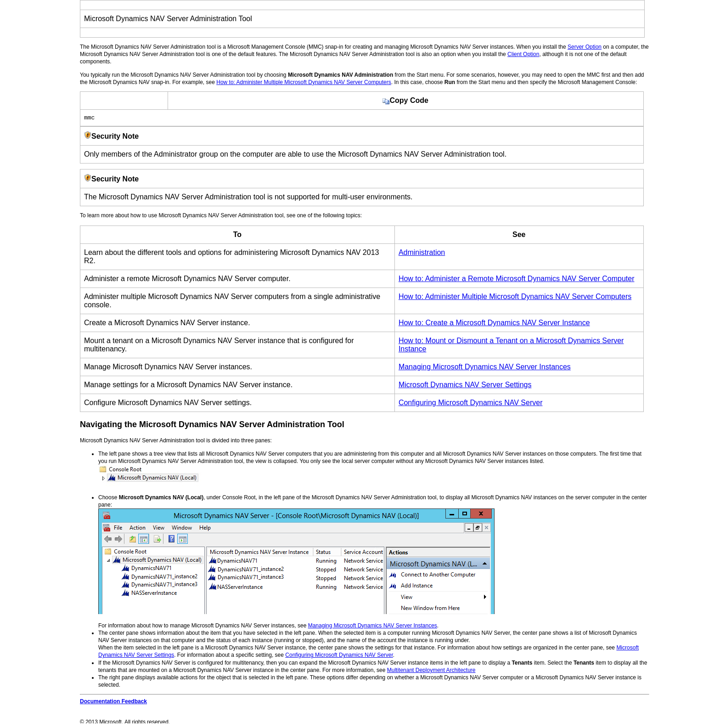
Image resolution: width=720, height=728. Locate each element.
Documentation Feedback (113, 703)
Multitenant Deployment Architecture (431, 672)
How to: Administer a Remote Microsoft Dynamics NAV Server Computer (517, 280)
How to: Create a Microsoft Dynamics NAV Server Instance (494, 324)
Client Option (523, 54)
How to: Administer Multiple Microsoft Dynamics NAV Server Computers (304, 82)
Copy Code (405, 100)
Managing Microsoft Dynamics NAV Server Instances (485, 368)
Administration (422, 254)
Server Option (585, 47)
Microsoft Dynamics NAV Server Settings (465, 386)
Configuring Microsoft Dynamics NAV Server (471, 404)
